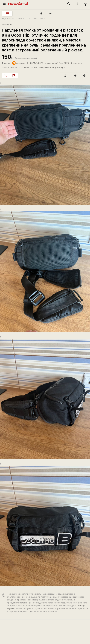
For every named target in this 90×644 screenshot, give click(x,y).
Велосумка (7, 25)
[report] (84, 75)
